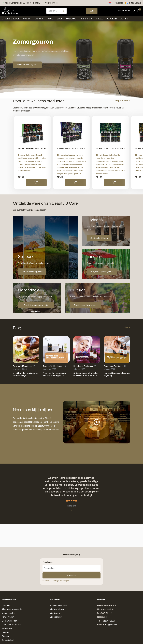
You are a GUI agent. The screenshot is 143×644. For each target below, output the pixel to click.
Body (60, 19)
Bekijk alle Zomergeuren (27, 65)
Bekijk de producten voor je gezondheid (36, 306)
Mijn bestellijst (56, 617)
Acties (124, 19)
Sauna (27, 19)
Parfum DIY (86, 19)
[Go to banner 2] (106, 231)
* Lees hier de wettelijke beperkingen (56, 581)
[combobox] (56, 11)
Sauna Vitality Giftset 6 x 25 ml (32, 148)
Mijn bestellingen (57, 609)
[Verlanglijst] (133, 11)
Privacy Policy (8, 617)
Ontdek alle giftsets (99, 238)
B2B (92, 11)
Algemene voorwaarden (12, 609)
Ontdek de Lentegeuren (32, 272)
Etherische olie (11, 19)
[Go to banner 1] (45, 247)
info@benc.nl (111, 625)
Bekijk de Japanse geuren (102, 272)
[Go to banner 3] (106, 264)
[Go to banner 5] (98, 298)
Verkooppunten (9, 613)
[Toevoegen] (36, 183)
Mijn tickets (55, 613)
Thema (99, 19)
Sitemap (6, 636)
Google (138, 3)
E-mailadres (48, 562)
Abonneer (71, 575)
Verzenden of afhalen (11, 625)
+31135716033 (108, 621)
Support (119, 3)
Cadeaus (71, 19)
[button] (70, 511)
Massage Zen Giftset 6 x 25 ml (71, 148)
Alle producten (121, 101)
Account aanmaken (58, 605)
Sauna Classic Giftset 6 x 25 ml (110, 148)
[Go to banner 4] (37, 298)
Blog (126, 327)
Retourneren (7, 628)
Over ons (6, 605)
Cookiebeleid (8, 640)
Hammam (39, 19)
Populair (112, 19)
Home (50, 19)
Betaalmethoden (9, 621)
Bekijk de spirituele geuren (85, 305)
